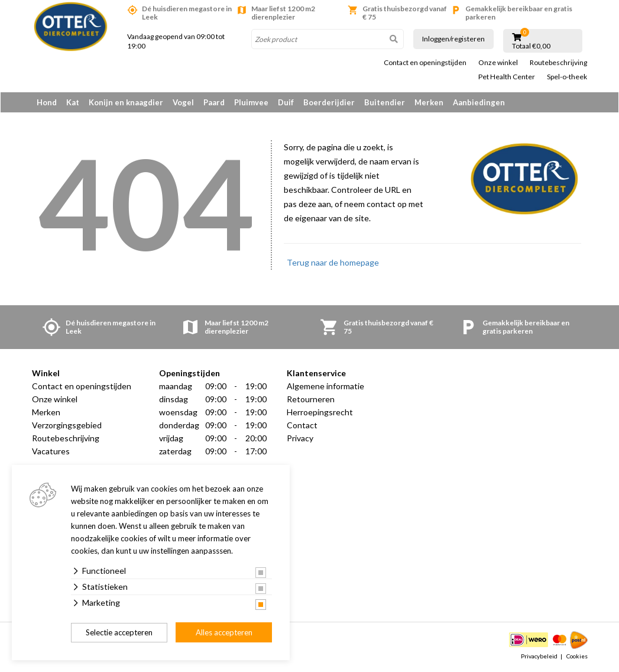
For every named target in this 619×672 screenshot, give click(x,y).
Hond (47, 102)
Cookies (577, 657)
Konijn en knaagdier (126, 102)
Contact (302, 426)
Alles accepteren (224, 632)
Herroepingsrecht (320, 413)
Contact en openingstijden (425, 63)
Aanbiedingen (479, 102)
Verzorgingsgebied (67, 426)
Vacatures (51, 452)
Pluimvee (251, 102)
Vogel (183, 102)
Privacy (300, 439)
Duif (286, 102)
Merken (429, 102)
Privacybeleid (539, 657)
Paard (214, 102)
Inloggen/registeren (453, 39)
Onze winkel (498, 63)
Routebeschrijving (558, 63)
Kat (73, 102)
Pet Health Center (507, 77)
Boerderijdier (329, 102)
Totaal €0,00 (531, 46)
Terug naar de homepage (333, 263)
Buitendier (385, 102)
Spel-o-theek (567, 77)
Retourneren (311, 400)
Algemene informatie (325, 387)
